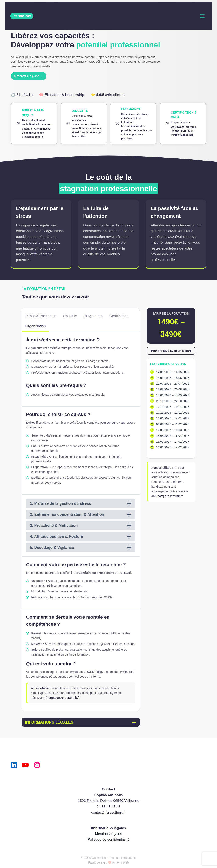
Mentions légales (108, 834)
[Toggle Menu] (202, 16)
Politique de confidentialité (108, 840)
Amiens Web (120, 862)
